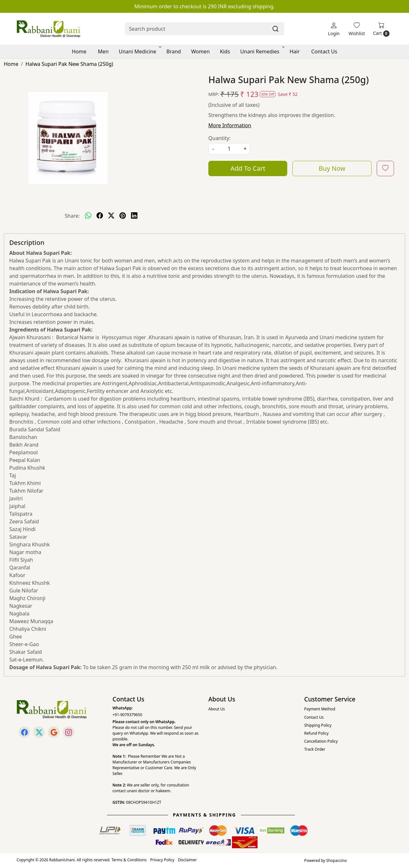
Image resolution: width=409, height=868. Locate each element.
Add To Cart (248, 168)
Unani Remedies (262, 51)
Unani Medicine (140, 51)
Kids (225, 51)
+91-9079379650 (127, 715)
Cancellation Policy (321, 741)
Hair (295, 51)
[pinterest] (123, 216)
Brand (174, 51)
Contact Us (324, 51)
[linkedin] (134, 216)
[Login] (334, 29)
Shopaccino (337, 860)
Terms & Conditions (129, 860)
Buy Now (332, 168)
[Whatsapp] (88, 216)
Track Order (315, 749)
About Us (217, 709)
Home (79, 51)
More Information (230, 125)
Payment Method (320, 709)
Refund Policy (316, 733)
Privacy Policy (162, 860)
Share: (72, 216)
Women (200, 51)
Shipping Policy (318, 725)
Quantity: (219, 138)
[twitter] (111, 216)
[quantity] (229, 149)
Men (103, 51)
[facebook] (100, 216)
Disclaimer (187, 860)
